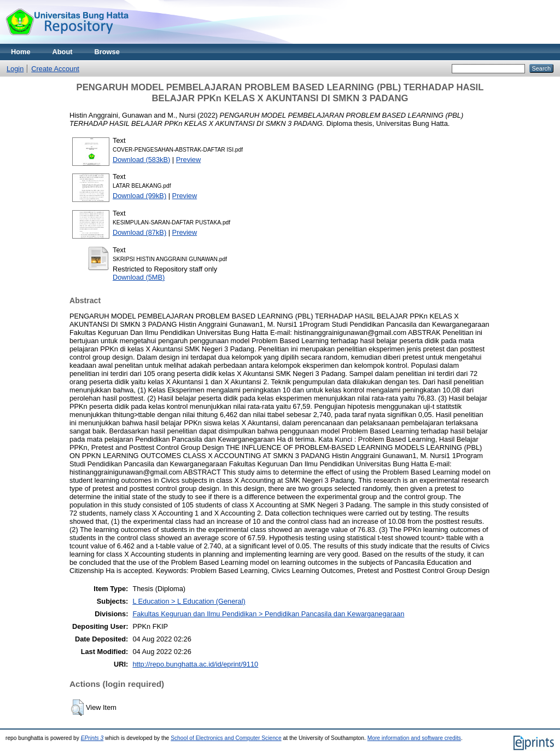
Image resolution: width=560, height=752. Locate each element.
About (63, 52)
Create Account (55, 69)
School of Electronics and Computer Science (226, 738)
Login (15, 69)
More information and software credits (414, 738)
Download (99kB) (139, 196)
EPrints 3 (92, 738)
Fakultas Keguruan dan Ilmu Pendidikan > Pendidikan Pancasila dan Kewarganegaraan (268, 614)
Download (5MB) (139, 277)
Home (21, 52)
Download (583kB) (141, 160)
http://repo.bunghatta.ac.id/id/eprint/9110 (195, 664)
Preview (189, 160)
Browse (107, 52)
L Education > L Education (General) (189, 601)
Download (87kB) (139, 232)
